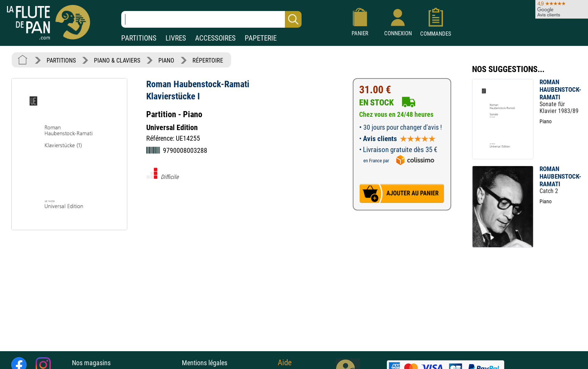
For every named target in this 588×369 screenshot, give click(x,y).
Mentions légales (205, 363)
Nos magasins (91, 363)
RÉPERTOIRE (208, 60)
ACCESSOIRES (215, 38)
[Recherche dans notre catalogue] (211, 19)
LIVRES (176, 38)
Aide (285, 363)
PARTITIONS (139, 38)
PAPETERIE (261, 38)
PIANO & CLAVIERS (117, 60)
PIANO (166, 60)
